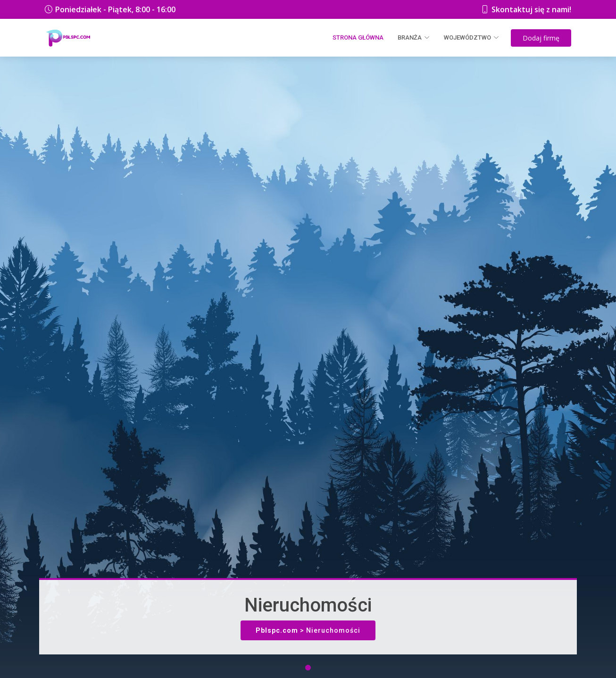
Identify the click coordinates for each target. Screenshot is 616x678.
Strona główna (358, 37)
